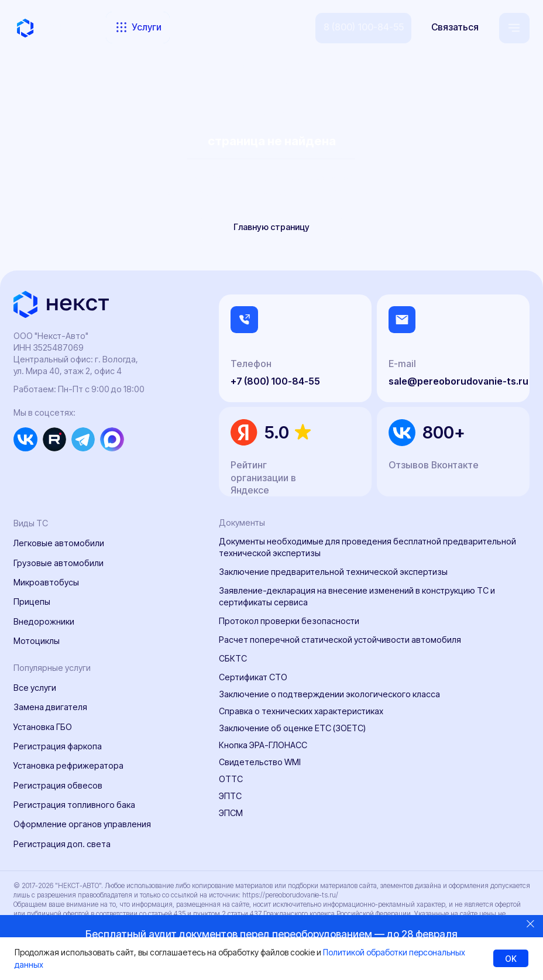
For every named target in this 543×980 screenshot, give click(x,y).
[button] (455, 28)
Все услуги (35, 688)
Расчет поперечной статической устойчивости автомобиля (340, 640)
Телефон (251, 364)
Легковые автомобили (59, 543)
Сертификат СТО (253, 677)
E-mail (402, 364)
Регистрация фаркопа (58, 746)
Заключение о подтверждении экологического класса (329, 694)
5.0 (277, 432)
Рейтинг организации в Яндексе (263, 478)
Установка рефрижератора (68, 765)
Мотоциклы (37, 641)
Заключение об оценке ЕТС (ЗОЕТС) (292, 728)
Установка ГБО (43, 727)
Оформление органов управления (82, 824)
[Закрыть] (530, 924)
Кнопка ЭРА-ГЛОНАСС (263, 745)
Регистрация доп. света (62, 844)
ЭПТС (230, 796)
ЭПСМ (231, 813)
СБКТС (233, 658)
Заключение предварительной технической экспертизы (333, 572)
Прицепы (32, 602)
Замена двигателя (50, 707)
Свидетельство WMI (260, 762)
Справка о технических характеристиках (301, 711)
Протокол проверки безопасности (289, 621)
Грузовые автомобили (59, 563)
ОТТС (231, 779)
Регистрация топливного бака (74, 805)
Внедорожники (44, 621)
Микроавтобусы (46, 582)
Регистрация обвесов (58, 785)
